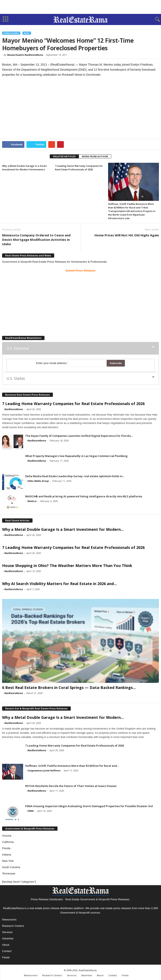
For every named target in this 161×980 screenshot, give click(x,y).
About (6, 945)
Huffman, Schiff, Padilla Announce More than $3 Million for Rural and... (72, 766)
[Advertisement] (81, 7)
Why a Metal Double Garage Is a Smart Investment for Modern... (63, 529)
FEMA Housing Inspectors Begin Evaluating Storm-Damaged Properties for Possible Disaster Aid (89, 806)
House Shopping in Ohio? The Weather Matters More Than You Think (67, 565)
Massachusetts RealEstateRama (25, 55)
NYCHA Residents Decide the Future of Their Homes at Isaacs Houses (71, 786)
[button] (154, 20)
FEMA (30, 811)
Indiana (7, 855)
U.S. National (18, 348)
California (8, 842)
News (27, 33)
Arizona (7, 836)
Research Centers (13, 926)
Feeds (6, 957)
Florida (6, 848)
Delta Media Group (38, 481)
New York (8, 861)
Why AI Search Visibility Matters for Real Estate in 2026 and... (60, 584)
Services (7, 932)
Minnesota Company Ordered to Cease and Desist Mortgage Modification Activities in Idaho (36, 240)
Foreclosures (11, 33)
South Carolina (11, 867)
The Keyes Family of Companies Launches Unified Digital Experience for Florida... (79, 436)
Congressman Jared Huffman (44, 770)
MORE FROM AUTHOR (95, 156)
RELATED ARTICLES (64, 156)
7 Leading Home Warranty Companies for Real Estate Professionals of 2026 (73, 404)
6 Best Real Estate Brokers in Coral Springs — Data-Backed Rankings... (69, 687)
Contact (7, 951)
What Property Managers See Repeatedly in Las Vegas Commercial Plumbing (76, 456)
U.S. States (16, 378)
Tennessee (9, 873)
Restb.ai (32, 501)
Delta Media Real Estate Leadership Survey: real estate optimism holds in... (75, 476)
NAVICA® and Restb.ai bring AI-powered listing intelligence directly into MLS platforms (84, 496)
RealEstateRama (14, 409)
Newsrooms (9, 920)
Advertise (8, 938)
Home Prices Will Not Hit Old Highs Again (127, 235)
